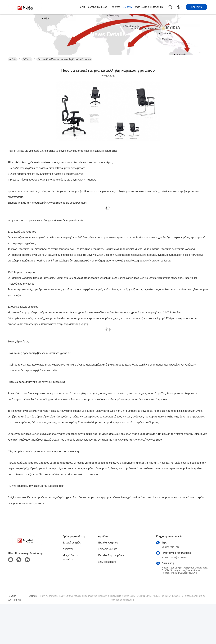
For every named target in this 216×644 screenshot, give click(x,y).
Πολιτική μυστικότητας (14, 598)
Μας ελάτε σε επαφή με (149, 7)
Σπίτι (83, 7)
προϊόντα (115, 7)
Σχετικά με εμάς (98, 7)
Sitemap (33, 596)
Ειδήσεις (128, 7)
